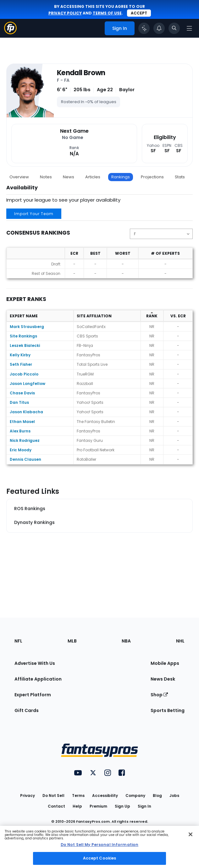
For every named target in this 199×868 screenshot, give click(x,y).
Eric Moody (21, 450)
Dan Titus (19, 402)
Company (135, 796)
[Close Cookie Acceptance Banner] (191, 834)
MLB (72, 641)
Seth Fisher (21, 364)
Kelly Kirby (20, 355)
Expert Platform (33, 695)
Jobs (174, 796)
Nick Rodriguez (25, 440)
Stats (180, 177)
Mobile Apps (165, 663)
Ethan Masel (22, 422)
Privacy (28, 796)
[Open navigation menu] (189, 28)
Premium (98, 806)
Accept (139, 13)
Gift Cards (27, 710)
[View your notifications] (159, 28)
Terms (78, 796)
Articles (93, 177)
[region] (99, 847)
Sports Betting (168, 710)
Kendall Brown (81, 73)
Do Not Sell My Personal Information (99, 845)
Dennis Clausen (25, 459)
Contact (56, 806)
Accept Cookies (100, 858)
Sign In (144, 806)
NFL (18, 641)
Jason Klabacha (26, 412)
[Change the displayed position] (161, 234)
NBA (126, 641)
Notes (46, 177)
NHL (180, 641)
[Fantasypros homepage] (10, 33)
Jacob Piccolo (24, 374)
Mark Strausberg (27, 327)
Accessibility (105, 796)
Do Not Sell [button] (53, 796)
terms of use (107, 13)
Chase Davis (22, 393)
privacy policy (65, 13)
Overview (19, 177)
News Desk (163, 679)
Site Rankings (23, 336)
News (69, 177)
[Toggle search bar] (174, 28)
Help (77, 806)
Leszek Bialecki (25, 345)
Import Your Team (34, 214)
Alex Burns (20, 431)
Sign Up (122, 806)
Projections (152, 177)
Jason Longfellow (28, 384)
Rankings (121, 177)
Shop (159, 695)
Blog (157, 796)
